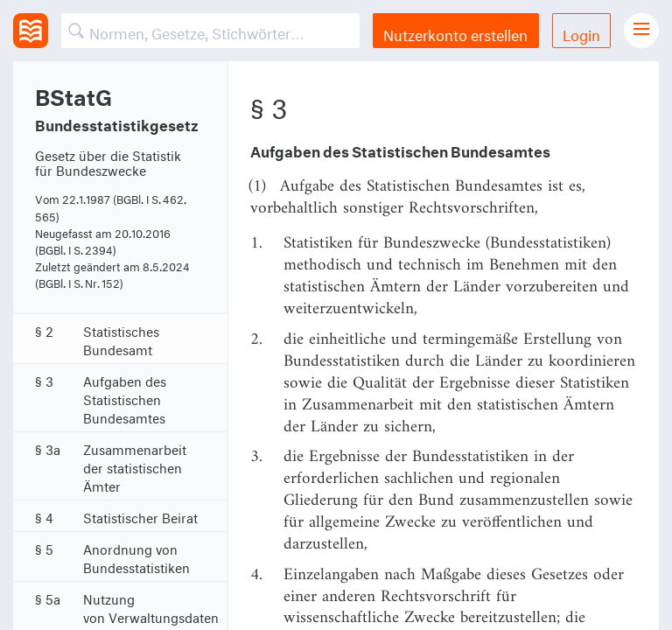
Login (581, 33)
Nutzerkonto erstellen (455, 33)
